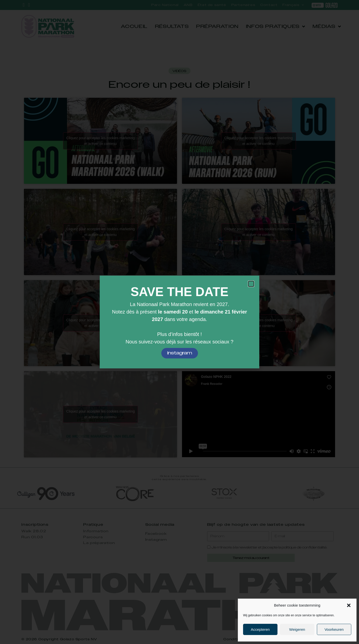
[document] (179, 322)
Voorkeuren (334, 629)
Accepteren (260, 629)
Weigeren (297, 629)
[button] (349, 605)
